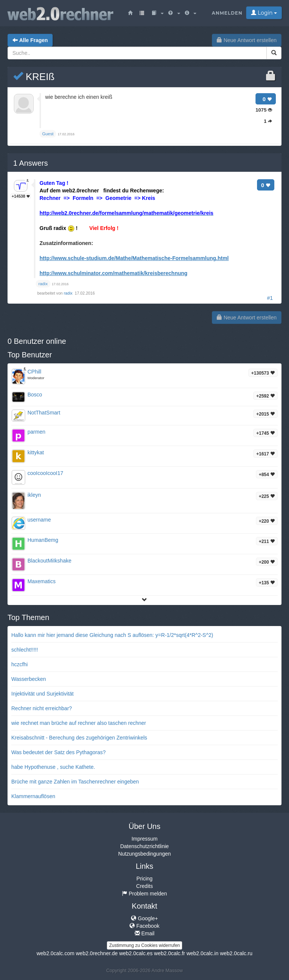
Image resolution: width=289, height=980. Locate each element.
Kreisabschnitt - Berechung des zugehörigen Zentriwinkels (79, 738)
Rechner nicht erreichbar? (42, 708)
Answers (30, 163)
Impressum (144, 839)
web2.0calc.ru (236, 953)
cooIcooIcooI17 (45, 473)
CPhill (34, 372)
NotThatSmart (44, 413)
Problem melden (144, 894)
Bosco (35, 395)
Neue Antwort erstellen (247, 40)
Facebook (144, 926)
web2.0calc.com (55, 953)
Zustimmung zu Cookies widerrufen (144, 945)
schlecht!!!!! (25, 650)
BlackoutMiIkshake (49, 561)
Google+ (144, 918)
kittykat (36, 452)
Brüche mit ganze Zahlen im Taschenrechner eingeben (75, 782)
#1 (270, 298)
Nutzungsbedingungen (144, 854)
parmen (36, 432)
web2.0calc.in (203, 953)
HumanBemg (43, 540)
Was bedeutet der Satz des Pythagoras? (59, 752)
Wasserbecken (29, 679)
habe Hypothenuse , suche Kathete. (53, 767)
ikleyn (34, 495)
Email (145, 933)
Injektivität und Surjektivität (43, 694)
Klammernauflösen (33, 796)
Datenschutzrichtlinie (144, 846)
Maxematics (42, 581)
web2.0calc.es (136, 953)
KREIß (34, 77)
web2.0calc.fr (169, 953)
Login (264, 13)
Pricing (145, 879)
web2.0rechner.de (97, 953)
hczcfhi (20, 664)
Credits (144, 886)
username (39, 520)
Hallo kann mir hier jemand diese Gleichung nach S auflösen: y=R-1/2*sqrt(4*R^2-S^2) (112, 635)
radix (69, 293)
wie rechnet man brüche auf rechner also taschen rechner (79, 723)
